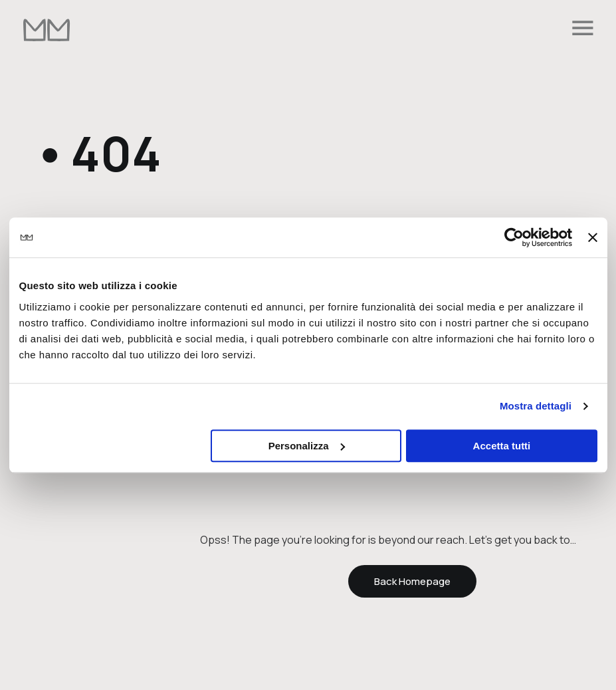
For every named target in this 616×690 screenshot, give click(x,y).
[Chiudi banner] (593, 237)
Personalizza (307, 446)
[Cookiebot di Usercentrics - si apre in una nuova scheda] (514, 237)
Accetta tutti (502, 446)
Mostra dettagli (536, 406)
